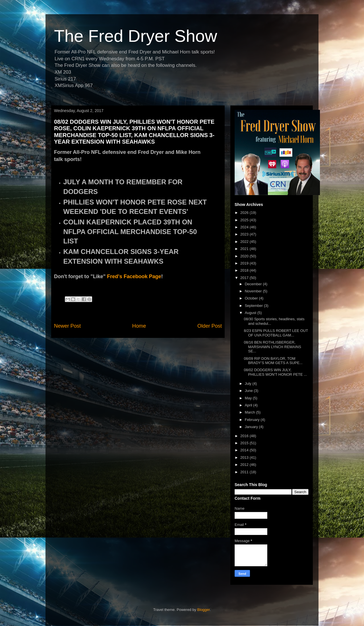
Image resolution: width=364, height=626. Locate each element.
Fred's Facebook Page (134, 276)
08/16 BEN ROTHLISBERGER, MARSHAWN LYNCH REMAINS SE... (272, 347)
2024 (245, 227)
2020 (245, 256)
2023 (245, 234)
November (254, 291)
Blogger (204, 610)
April (249, 405)
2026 (245, 213)
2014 (245, 450)
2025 (245, 220)
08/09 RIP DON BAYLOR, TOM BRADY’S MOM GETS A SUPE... (273, 361)
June (249, 391)
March (251, 412)
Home (139, 326)
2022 (245, 242)
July (249, 384)
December (254, 284)
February (253, 420)
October (252, 298)
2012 (245, 465)
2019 (245, 263)
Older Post (210, 326)
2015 (245, 443)
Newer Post (67, 326)
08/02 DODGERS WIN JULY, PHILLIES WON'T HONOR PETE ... (275, 372)
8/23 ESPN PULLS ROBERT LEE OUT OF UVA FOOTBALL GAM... (276, 333)
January (252, 427)
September (254, 306)
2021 (245, 249)
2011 (245, 472)
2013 (245, 457)
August (251, 313)
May (249, 398)
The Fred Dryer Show (136, 36)
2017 (245, 278)
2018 (245, 270)
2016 (245, 436)
